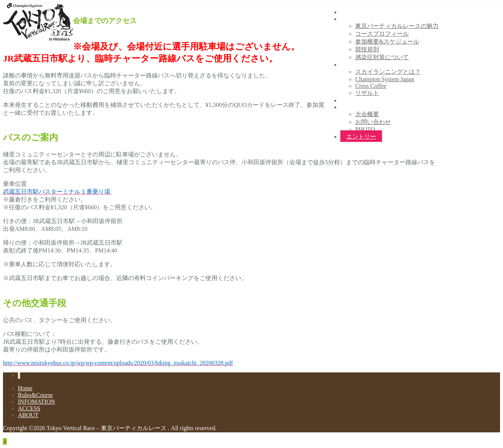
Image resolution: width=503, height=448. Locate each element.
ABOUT (28, 415)
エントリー (361, 136)
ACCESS (29, 408)
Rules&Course (35, 395)
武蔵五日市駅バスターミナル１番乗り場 (57, 192)
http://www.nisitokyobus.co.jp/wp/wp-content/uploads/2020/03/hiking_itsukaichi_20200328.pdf (118, 363)
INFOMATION (36, 402)
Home (25, 388)
